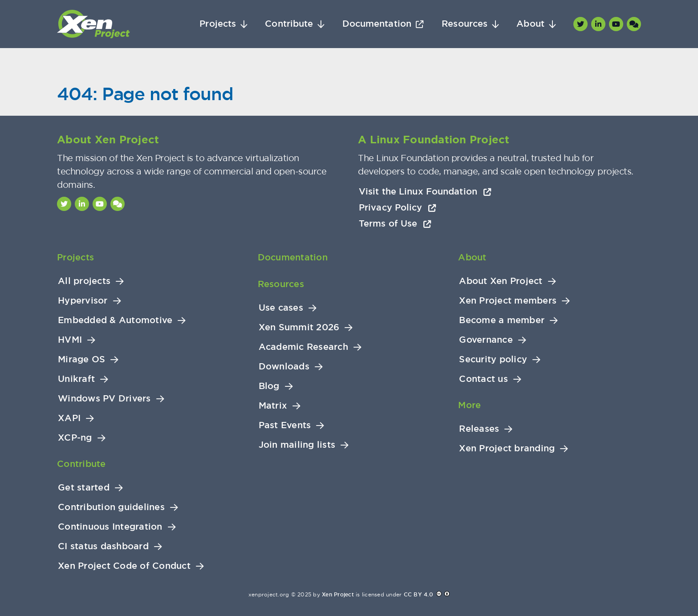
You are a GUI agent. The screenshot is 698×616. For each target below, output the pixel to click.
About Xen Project (501, 281)
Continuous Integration (110, 527)
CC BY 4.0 (418, 595)
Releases (479, 429)
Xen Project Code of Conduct (124, 566)
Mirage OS (81, 359)
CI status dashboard (103, 546)
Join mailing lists (297, 445)
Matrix (273, 406)
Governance (486, 340)
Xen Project (338, 595)
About (530, 24)
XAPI (69, 418)
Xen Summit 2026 (299, 327)
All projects (84, 281)
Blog (269, 386)
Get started (84, 488)
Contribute (289, 24)
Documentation (377, 24)
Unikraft (76, 379)
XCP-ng (75, 438)
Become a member (502, 320)
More (469, 405)
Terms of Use (395, 223)
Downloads (284, 367)
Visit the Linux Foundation (425, 191)
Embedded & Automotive (115, 320)
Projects (218, 24)
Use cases (281, 308)
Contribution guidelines (111, 507)
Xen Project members (508, 301)
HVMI (70, 340)
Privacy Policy (398, 207)
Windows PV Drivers (104, 399)
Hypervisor (83, 301)
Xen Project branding (507, 448)
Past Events (285, 425)
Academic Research (303, 347)
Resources (465, 24)
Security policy (493, 359)
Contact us (483, 379)
